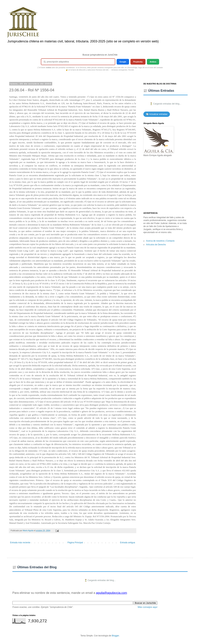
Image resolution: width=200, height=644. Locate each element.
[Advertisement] (165, 184)
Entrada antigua (128, 543)
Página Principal (75, 543)
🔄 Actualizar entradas (157, 114)
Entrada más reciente (20, 543)
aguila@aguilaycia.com (111, 593)
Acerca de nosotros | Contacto (160, 241)
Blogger (115, 636)
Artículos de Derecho (156, 245)
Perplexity (138, 62)
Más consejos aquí (148, 607)
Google (123, 62)
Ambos (153, 62)
